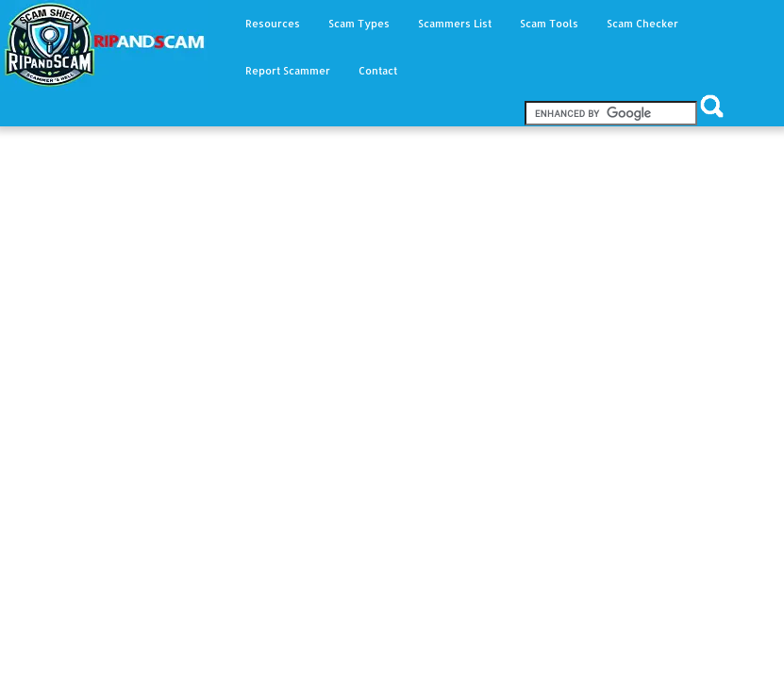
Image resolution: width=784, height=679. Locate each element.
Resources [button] (273, 24)
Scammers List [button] (455, 24)
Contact (378, 71)
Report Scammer (288, 71)
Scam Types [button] (359, 24)
